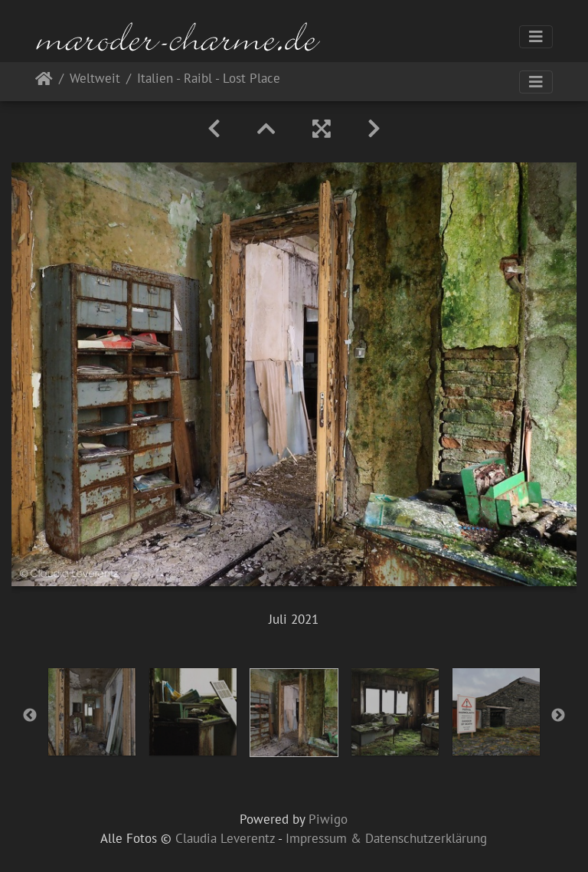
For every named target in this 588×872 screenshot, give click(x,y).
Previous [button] (30, 716)
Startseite (44, 82)
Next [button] (558, 716)
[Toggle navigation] (536, 37)
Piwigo (328, 819)
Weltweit (95, 79)
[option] (92, 712)
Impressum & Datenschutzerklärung (386, 838)
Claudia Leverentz (225, 838)
